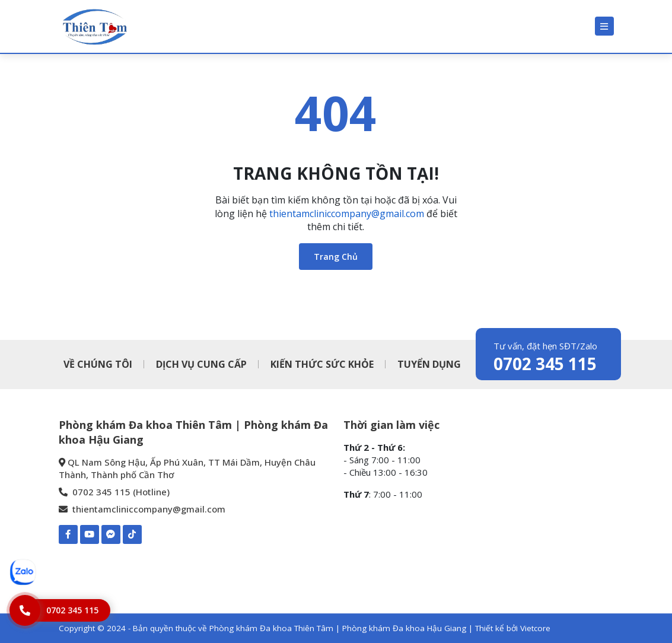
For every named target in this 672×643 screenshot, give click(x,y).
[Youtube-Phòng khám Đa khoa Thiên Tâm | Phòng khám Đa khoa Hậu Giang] (90, 534)
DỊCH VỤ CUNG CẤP (201, 364)
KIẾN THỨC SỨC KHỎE (322, 364)
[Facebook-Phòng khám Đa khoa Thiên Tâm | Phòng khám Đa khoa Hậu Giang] (68, 534)
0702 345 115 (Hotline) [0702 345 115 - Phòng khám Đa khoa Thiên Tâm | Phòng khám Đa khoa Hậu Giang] (114, 492)
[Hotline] (60, 610)
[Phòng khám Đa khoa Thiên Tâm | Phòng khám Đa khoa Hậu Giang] (94, 26)
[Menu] (604, 26)
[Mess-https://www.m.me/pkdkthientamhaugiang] (111, 534)
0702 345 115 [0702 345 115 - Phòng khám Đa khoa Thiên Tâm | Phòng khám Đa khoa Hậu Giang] (545, 364)
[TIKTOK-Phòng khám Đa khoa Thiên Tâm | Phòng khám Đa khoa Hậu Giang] (132, 534)
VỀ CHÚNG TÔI (98, 364)
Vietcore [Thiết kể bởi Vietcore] (535, 628)
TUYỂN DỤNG (429, 364)
